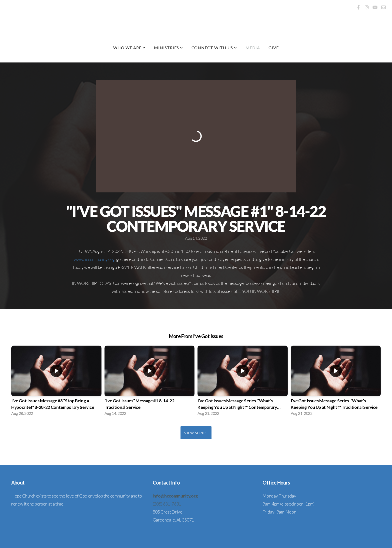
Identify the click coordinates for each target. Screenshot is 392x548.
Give (274, 48)
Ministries (168, 48)
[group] (56, 382)
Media (253, 48)
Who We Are (129, 48)
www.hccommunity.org (94, 259)
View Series (196, 433)
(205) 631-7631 (167, 504)
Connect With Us (214, 48)
